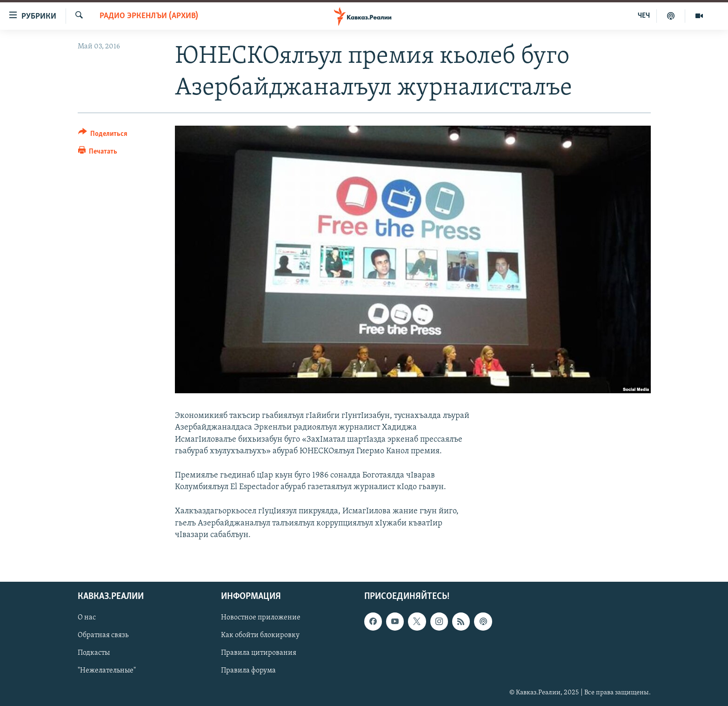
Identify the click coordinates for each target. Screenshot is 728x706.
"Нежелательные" (107, 671)
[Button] (103, 135)
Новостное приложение (261, 618)
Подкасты (94, 653)
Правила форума (248, 671)
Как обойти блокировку (260, 635)
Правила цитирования (259, 653)
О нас (87, 618)
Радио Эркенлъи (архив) (149, 16)
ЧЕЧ (644, 16)
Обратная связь (103, 635)
